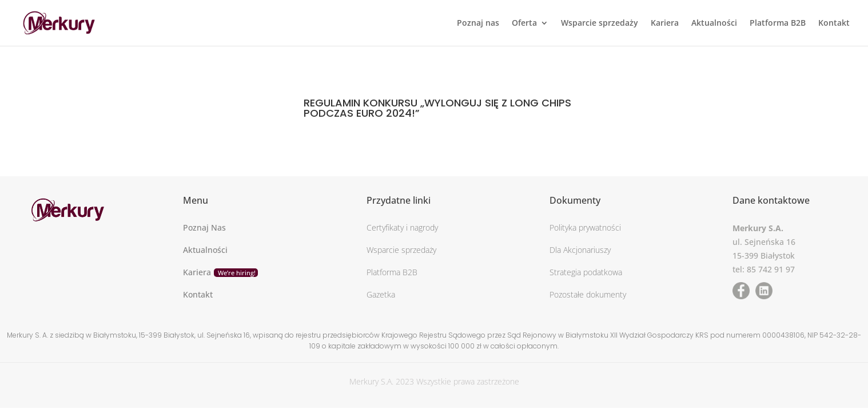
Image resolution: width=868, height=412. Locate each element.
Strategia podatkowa (586, 272)
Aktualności (714, 23)
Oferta (524, 23)
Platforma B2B (778, 23)
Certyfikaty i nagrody (402, 227)
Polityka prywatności (585, 227)
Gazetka (381, 294)
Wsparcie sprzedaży (600, 23)
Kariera (665, 23)
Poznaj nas (478, 23)
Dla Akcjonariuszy (580, 250)
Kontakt (834, 23)
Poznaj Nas (204, 227)
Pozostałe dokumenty (588, 294)
